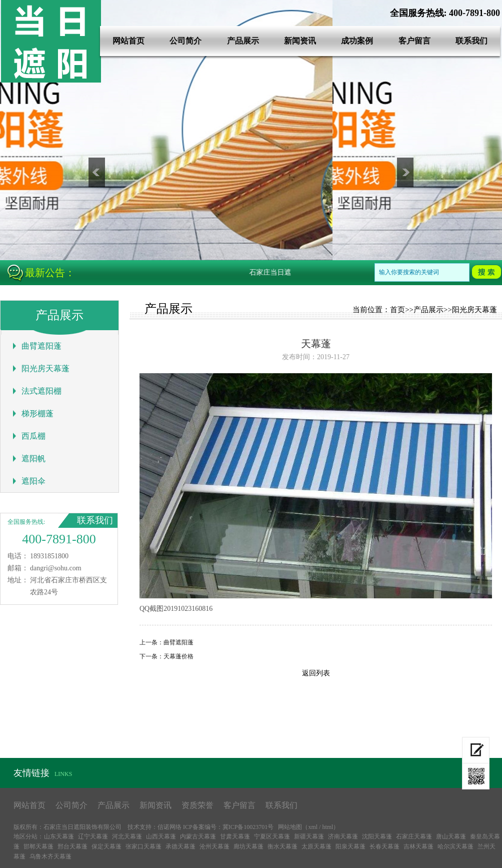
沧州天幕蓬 (214, 846)
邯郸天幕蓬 (38, 846)
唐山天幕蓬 (451, 836)
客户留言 (414, 41)
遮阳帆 (33, 459)
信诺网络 (169, 827)
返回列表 (316, 673)
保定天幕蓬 (106, 846)
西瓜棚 (33, 436)
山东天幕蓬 (59, 836)
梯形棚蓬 (37, 413)
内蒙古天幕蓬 (198, 836)
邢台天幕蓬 (72, 846)
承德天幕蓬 (180, 846)
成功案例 (357, 41)
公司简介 (185, 41)
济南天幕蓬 (343, 836)
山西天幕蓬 (161, 836)
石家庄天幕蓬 (414, 836)
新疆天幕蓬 (309, 836)
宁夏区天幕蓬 (272, 836)
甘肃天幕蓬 (235, 836)
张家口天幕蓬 (143, 846)
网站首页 (128, 41)
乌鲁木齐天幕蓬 (50, 856)
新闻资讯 (300, 41)
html (327, 827)
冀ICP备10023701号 (248, 827)
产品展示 (243, 41)
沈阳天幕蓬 (377, 836)
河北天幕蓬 (127, 836)
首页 (397, 310)
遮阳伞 (33, 481)
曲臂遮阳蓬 (41, 346)
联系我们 (471, 41)
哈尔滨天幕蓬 (455, 846)
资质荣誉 (197, 805)
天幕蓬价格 (178, 656)
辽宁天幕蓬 (93, 836)
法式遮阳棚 (41, 391)
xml (313, 827)
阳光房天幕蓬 (45, 368)
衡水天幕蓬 (282, 846)
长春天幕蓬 (384, 846)
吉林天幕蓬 (418, 846)
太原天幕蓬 (316, 846)
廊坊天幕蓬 (248, 846)
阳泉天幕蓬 (350, 846)
